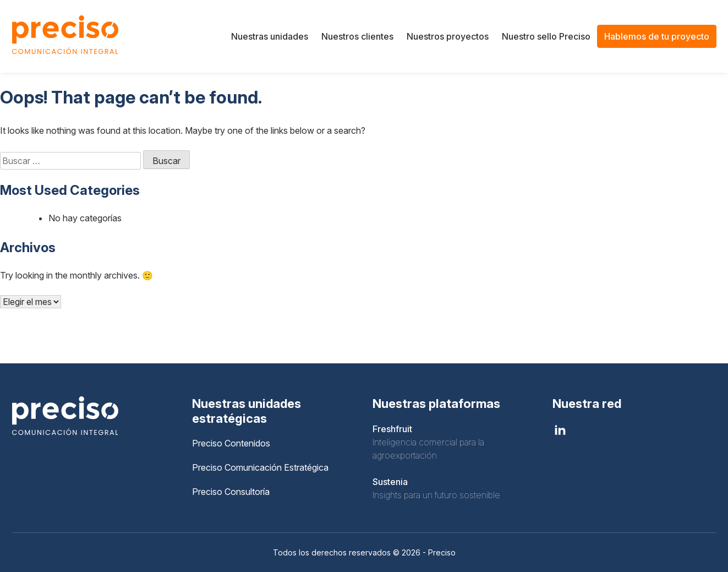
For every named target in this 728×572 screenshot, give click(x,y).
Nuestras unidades (270, 36)
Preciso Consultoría (231, 492)
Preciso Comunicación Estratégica (260, 467)
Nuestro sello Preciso (546, 36)
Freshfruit (392, 429)
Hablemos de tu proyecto (657, 36)
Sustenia (390, 482)
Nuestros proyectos (448, 36)
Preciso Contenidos (231, 443)
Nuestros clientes (357, 36)
